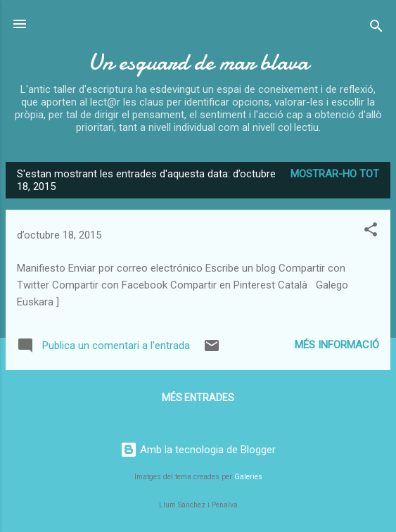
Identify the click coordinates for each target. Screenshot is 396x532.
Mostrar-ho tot (335, 174)
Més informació (337, 345)
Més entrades (198, 398)
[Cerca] (376, 28)
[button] (371, 232)
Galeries (248, 477)
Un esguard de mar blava (198, 62)
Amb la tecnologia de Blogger (198, 450)
